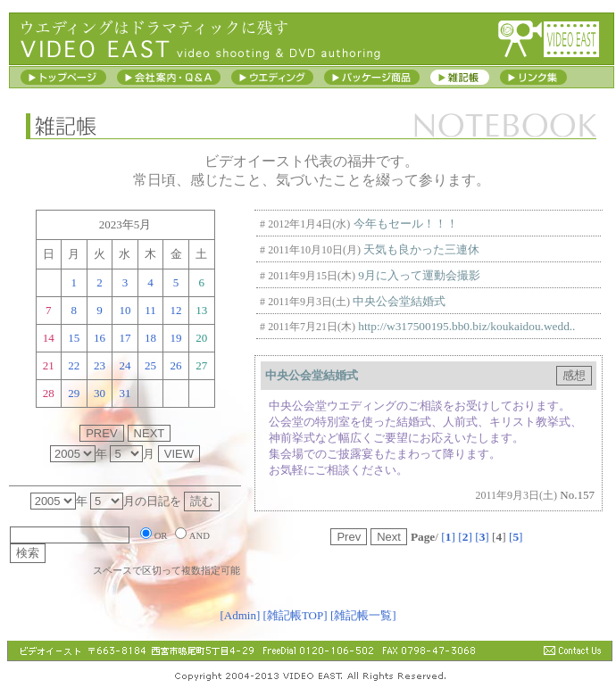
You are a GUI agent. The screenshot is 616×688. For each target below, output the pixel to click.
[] (448, 537)
